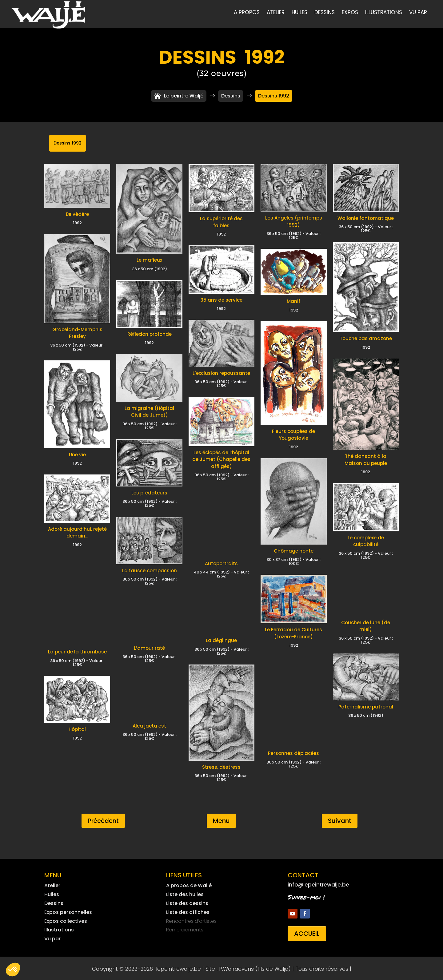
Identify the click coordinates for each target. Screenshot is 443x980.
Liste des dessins (187, 902)
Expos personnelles (68, 911)
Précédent (103, 819)
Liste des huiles (185, 893)
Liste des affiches (188, 911)
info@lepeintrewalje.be (318, 883)
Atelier (276, 13)
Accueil (307, 932)
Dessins (325, 13)
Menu (221, 819)
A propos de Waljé (189, 884)
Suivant (340, 819)
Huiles (299, 13)
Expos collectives (66, 920)
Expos (350, 13)
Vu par (418, 13)
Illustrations (384, 13)
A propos (247, 13)
